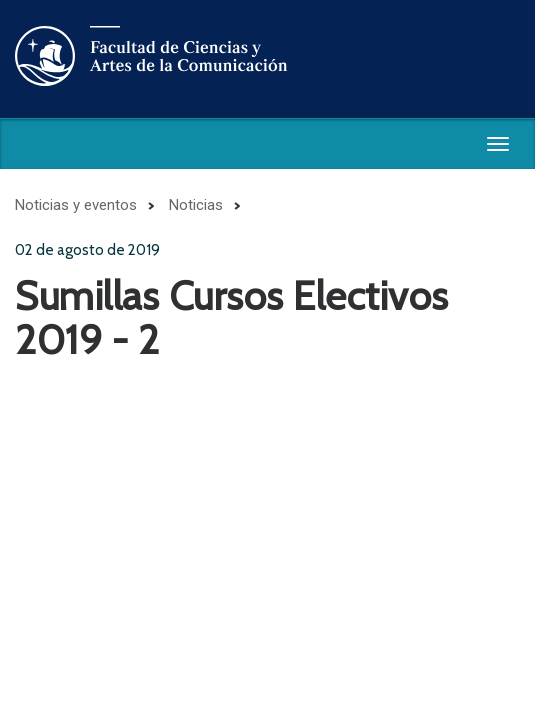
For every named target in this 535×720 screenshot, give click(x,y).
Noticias (196, 205)
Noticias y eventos (76, 205)
